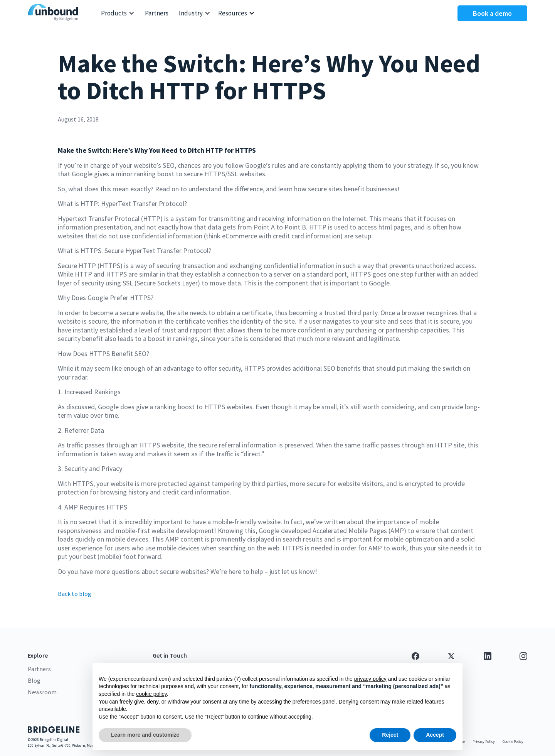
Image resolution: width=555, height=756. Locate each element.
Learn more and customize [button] (145, 735)
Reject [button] (390, 735)
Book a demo (492, 13)
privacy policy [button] (370, 679)
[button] (118, 13)
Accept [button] (435, 735)
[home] (55, 13)
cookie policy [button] (151, 694)
